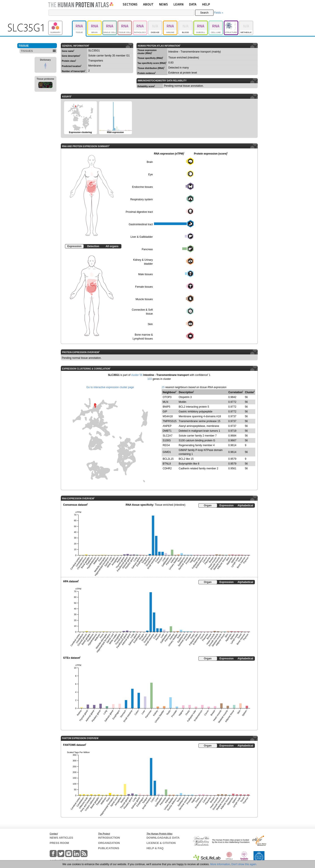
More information (220, 864)
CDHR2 (167, 468)
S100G (167, 440)
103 (150, 379)
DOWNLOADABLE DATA (163, 838)
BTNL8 (167, 464)
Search (204, 13)
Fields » (219, 13)
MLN (165, 402)
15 (163, 387)
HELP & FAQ (155, 848)
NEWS (164, 4)
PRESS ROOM (59, 843)
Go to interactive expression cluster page (110, 387)
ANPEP (167, 426)
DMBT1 (167, 431)
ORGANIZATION (109, 843)
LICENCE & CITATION (161, 843)
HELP (206, 4)
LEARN (178, 4)
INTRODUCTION (109, 838)
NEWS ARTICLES (61, 838)
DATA (193, 4)
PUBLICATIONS (109, 848)
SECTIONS (130, 4)
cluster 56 (137, 375)
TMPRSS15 (170, 421)
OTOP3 (167, 397)
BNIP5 (167, 407)
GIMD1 (167, 452)
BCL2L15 (168, 459)
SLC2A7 (168, 436)
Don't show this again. (244, 864)
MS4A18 (168, 416)
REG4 (166, 445)
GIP (165, 412)
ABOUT (148, 4)
